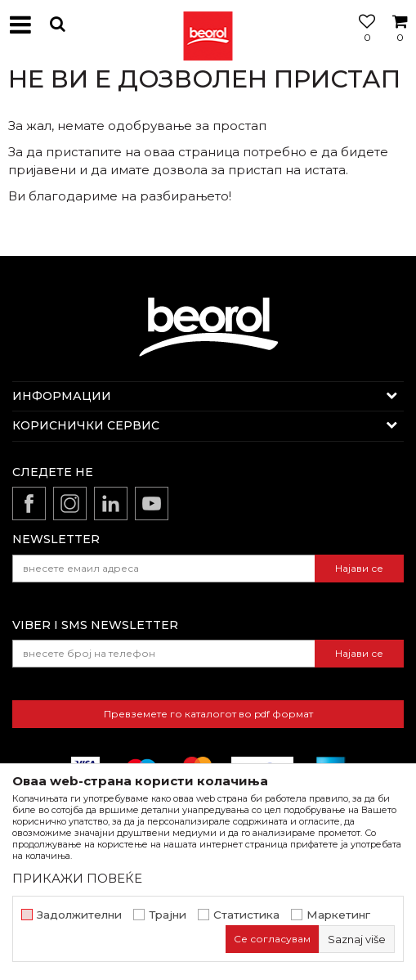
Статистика (246, 915)
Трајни (168, 915)
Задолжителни (79, 915)
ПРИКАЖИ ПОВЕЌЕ (77, 878)
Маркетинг (338, 915)
